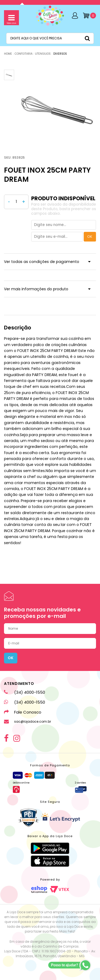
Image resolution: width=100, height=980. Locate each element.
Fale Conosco (23, 712)
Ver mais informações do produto (36, 289)
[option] (57, 109)
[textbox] (50, 38)
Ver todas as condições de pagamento (42, 262)
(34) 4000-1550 (25, 692)
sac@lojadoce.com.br (27, 722)
